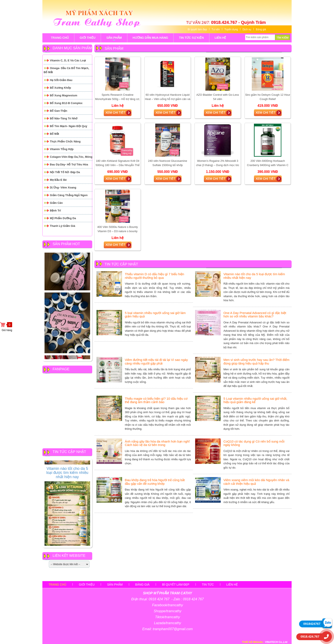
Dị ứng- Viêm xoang (63, 187)
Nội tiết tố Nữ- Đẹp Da (65, 172)
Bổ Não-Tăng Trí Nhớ (64, 118)
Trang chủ (57, 585)
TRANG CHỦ (60, 38)
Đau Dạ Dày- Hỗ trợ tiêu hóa (69, 164)
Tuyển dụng (231, 29)
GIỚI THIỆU (88, 38)
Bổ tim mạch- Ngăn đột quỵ (68, 126)
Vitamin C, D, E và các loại (68, 60)
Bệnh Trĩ (55, 211)
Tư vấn (216, 29)
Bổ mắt (54, 134)
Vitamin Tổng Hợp (62, 149)
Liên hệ (232, 585)
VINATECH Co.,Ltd (276, 642)
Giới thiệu (87, 585)
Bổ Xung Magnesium (64, 95)
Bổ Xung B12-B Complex (66, 103)
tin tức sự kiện (191, 38)
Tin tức (208, 585)
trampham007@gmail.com (173, 629)
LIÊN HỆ (220, 38)
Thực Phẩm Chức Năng (65, 141)
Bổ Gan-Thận (58, 111)
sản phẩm (114, 39)
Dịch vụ (247, 29)
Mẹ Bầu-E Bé (58, 180)
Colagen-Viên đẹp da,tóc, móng (71, 157)
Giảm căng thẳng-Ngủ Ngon (69, 195)
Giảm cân (56, 203)
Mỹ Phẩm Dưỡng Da (63, 218)
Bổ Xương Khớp (60, 88)
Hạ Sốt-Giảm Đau (61, 80)
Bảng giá (261, 29)
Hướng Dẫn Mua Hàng (150, 38)
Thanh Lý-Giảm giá (63, 226)
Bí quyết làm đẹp (197, 29)
